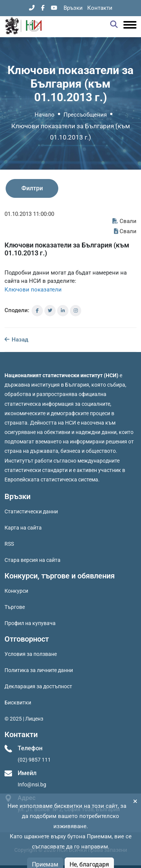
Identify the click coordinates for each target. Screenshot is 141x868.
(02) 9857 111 (34, 760)
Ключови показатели (33, 290)
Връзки (73, 8)
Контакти (100, 8)
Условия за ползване (31, 654)
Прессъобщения (85, 115)
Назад (16, 340)
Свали (124, 221)
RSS (9, 544)
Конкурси (16, 591)
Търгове (15, 607)
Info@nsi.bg (32, 785)
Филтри (32, 188)
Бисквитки (18, 703)
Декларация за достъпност (38, 686)
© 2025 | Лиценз (24, 719)
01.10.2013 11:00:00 (29, 214)
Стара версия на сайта (33, 560)
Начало (45, 115)
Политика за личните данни (39, 670)
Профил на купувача (30, 623)
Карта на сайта (23, 528)
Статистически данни (31, 511)
